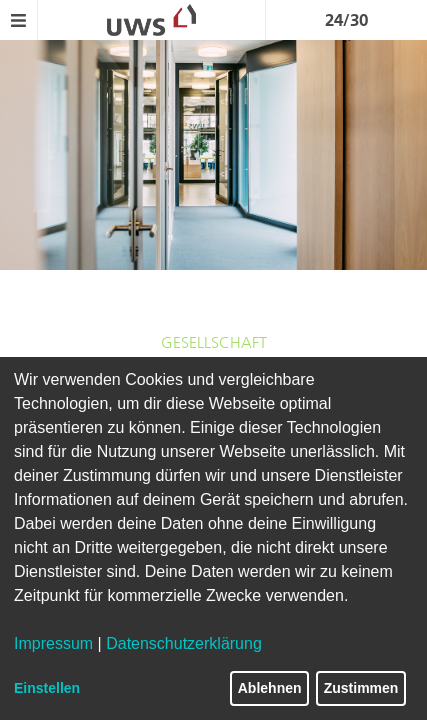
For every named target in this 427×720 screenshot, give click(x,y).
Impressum (53, 643)
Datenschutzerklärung (184, 643)
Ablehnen (270, 688)
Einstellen (47, 688)
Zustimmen (361, 688)
